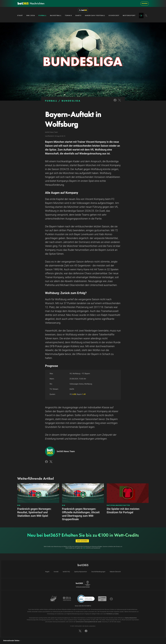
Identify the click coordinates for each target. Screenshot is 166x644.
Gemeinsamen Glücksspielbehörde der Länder (89, 622)
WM (19, 505)
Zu (83, 10)
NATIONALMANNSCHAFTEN (118, 505)
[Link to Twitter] (120, 102)
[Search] (146, 16)
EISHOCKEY (114, 15)
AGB (84, 548)
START (20, 15)
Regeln (47, 572)
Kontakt (56, 572)
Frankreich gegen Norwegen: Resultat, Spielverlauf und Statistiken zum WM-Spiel (34, 512)
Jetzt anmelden (82, 541)
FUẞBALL (43, 15)
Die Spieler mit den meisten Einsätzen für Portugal (123, 511)
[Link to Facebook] (115, 102)
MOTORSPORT (129, 15)
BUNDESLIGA (71, 101)
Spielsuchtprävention (81, 572)
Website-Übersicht (115, 572)
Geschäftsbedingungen (98, 572)
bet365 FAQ (66, 572)
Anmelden (145, 3)
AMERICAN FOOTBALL (95, 15)
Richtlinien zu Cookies (113, 614)
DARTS (79, 15)
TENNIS (68, 15)
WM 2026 (31, 15)
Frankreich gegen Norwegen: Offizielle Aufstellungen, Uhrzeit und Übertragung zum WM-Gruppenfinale (81, 514)
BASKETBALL (56, 15)
